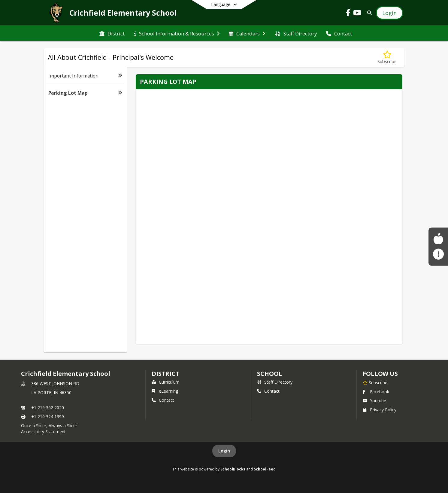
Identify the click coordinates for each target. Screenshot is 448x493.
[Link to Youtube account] (357, 14)
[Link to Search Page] (368, 13)
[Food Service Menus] (438, 239)
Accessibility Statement (43, 432)
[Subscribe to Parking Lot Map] (387, 58)
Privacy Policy (380, 410)
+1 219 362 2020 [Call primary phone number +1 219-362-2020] (48, 408)
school (269, 374)
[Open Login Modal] (389, 13)
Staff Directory (275, 382)
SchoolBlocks (233, 469)
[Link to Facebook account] (348, 14)
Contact (163, 400)
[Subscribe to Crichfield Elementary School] (375, 382)
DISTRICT (165, 374)
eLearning (165, 391)
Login (224, 451)
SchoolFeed (265, 469)
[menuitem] (112, 33)
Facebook (376, 392)
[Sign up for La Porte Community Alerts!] (438, 254)
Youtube (374, 401)
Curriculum (166, 382)
